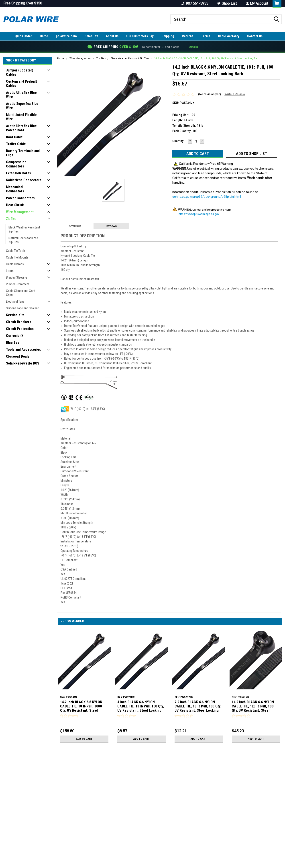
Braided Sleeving (16, 277)
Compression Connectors (16, 164)
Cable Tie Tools (16, 251)
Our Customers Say (140, 36)
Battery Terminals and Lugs (23, 153)
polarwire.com (66, 36)
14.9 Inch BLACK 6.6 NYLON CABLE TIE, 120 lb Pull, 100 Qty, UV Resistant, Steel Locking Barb (253, 707)
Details (193, 47)
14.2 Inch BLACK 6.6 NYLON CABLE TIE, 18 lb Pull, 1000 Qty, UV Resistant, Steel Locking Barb (81, 707)
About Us (112, 36)
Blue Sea (13, 343)
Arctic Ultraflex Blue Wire (21, 95)
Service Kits (15, 315)
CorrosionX (15, 336)
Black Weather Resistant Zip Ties (24, 229)
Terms (206, 36)
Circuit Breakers (19, 322)
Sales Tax (91, 36)
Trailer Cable (16, 144)
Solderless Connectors (24, 180)
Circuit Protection (20, 329)
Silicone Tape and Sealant (22, 308)
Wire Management (20, 212)
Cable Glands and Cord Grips (21, 293)
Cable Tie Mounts (17, 257)
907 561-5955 (194, 3)
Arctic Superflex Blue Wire (22, 106)
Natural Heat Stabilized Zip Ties (23, 240)
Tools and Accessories (23, 349)
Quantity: (178, 141)
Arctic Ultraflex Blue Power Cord (21, 128)
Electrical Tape (15, 302)
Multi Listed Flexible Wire (21, 117)
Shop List (227, 3)
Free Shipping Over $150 (23, 3)
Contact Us (255, 36)
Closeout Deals (18, 356)
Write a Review (235, 94)
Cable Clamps (15, 264)
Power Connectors (20, 198)
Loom (10, 271)
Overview (75, 226)
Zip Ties (11, 219)
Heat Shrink (15, 205)
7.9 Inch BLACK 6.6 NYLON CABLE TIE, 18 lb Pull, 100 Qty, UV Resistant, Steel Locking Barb (198, 707)
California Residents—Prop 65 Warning (203, 164)
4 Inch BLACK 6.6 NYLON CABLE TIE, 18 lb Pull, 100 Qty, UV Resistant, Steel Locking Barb (141, 707)
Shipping (168, 36)
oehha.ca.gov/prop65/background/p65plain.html (207, 197)
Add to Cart (84, 739)
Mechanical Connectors (15, 189)
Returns (188, 36)
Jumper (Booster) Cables (20, 72)
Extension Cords (18, 173)
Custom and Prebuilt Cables (21, 84)
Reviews (111, 226)
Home (44, 36)
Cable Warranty (229, 36)
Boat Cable (14, 137)
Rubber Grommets (18, 284)
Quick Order (23, 36)
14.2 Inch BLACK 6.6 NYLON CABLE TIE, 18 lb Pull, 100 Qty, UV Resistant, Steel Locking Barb (207, 58)
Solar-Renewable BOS (23, 363)
